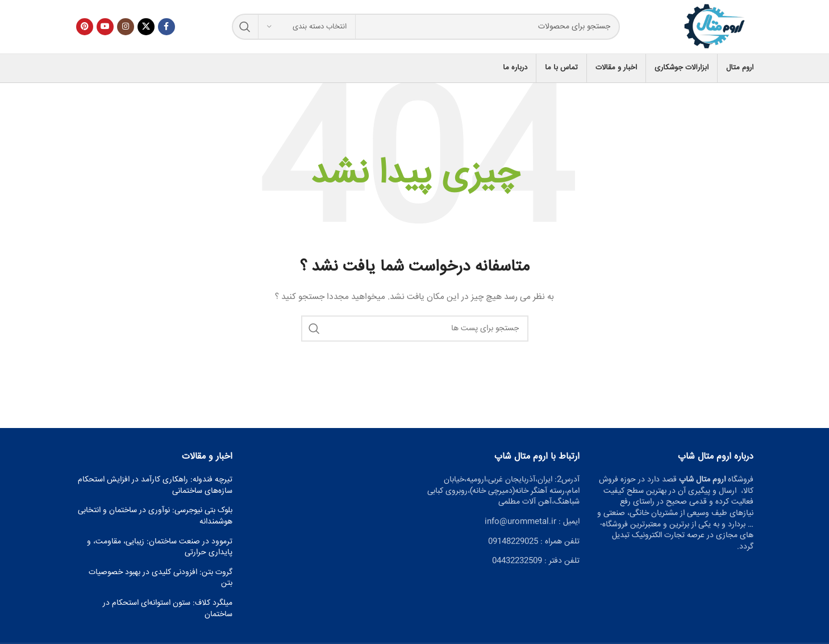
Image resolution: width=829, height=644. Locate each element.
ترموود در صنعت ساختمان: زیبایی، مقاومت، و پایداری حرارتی (160, 553)
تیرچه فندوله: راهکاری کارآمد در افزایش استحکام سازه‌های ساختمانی (155, 491)
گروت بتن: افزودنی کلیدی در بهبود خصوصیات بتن (161, 583)
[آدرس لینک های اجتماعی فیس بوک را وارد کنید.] (166, 30)
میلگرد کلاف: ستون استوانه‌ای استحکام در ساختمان (168, 615)
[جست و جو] (422, 30)
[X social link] (146, 30)
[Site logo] (710, 30)
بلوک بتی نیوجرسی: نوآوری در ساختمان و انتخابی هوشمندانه (155, 522)
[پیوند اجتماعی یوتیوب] (105, 30)
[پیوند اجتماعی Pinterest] (85, 30)
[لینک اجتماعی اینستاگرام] (126, 30)
